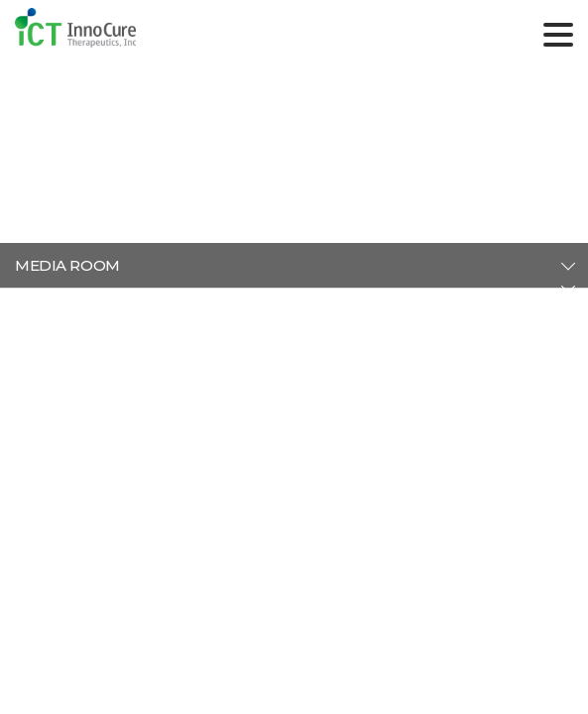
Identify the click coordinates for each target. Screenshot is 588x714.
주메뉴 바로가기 (0, 0)
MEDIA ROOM (67, 265)
